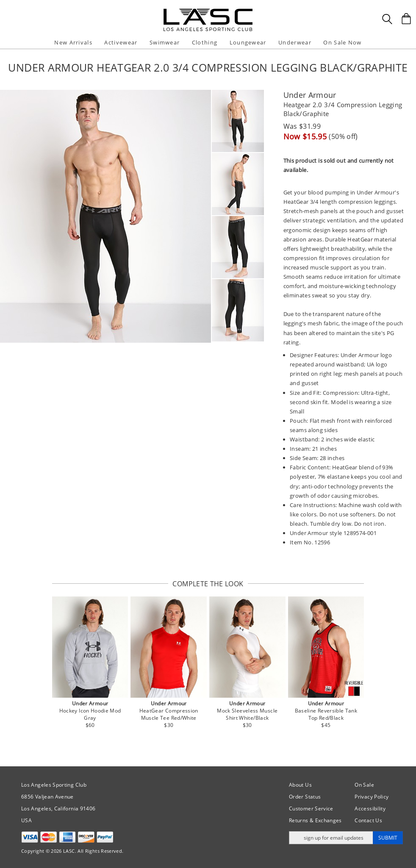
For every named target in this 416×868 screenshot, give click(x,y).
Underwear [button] (295, 42)
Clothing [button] (205, 42)
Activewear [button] (121, 42)
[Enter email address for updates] (331, 838)
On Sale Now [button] (342, 42)
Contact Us (368, 820)
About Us (300, 785)
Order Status (305, 797)
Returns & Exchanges (315, 820)
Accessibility (370, 808)
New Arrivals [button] (73, 42)
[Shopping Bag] (406, 19)
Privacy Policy (372, 797)
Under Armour (310, 95)
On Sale (364, 785)
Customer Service (311, 808)
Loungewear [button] (248, 42)
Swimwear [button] (165, 42)
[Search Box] (387, 19)
